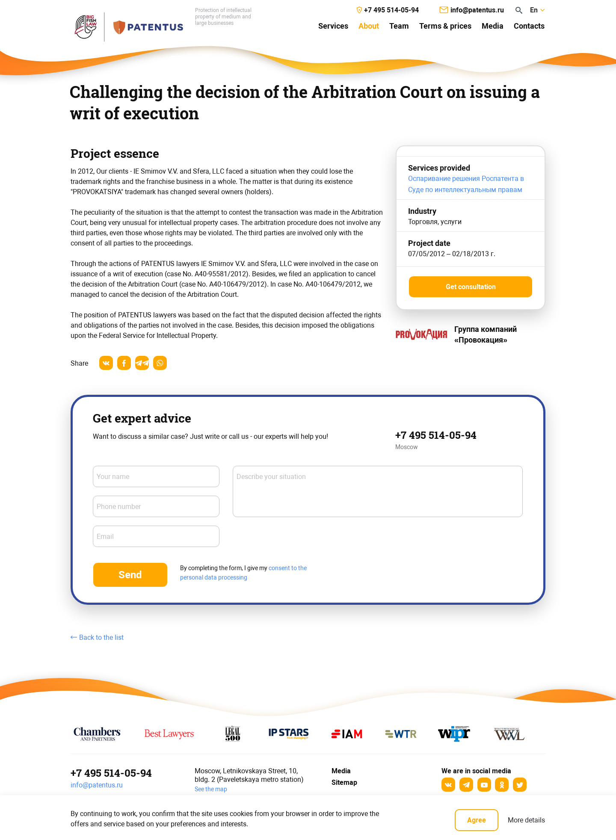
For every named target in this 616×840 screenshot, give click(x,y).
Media (493, 26)
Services (333, 26)
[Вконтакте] (448, 785)
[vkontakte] (106, 363)
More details (526, 820)
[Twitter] (520, 785)
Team (399, 26)
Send (130, 575)
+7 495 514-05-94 (436, 435)
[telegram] (142, 363)
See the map (211, 789)
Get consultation (471, 287)
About (369, 26)
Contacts (529, 26)
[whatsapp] (160, 363)
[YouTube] (484, 785)
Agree (477, 820)
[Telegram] (466, 785)
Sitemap (344, 782)
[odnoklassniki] (502, 785)
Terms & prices (445, 26)
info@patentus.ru (97, 785)
